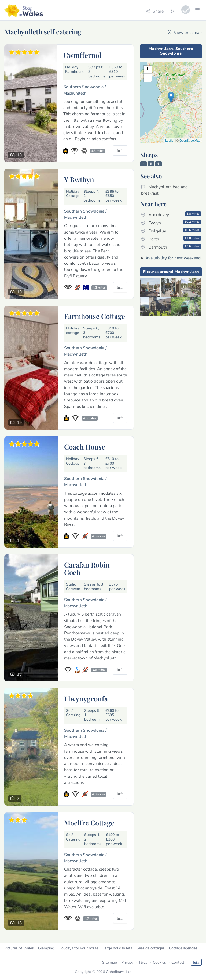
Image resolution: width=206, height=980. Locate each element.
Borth (171, 239)
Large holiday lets (117, 948)
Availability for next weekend (173, 258)
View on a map (185, 32)
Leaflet (170, 141)
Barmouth (171, 247)
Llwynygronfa (86, 698)
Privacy (127, 962)
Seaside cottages (151, 948)
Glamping (46, 948)
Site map (110, 962)
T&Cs (143, 962)
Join (196, 962)
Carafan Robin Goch (87, 568)
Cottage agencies (183, 948)
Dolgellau (171, 231)
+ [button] (148, 70)
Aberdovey (171, 214)
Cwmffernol (82, 55)
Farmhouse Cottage (95, 316)
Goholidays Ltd (119, 972)
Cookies (159, 962)
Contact (178, 962)
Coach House (85, 447)
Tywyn (171, 222)
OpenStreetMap (190, 141)
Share (155, 11)
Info (120, 150)
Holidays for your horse (78, 948)
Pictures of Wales (19, 948)
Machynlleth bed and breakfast (164, 190)
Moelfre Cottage (89, 823)
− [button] (148, 78)
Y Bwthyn (79, 179)
